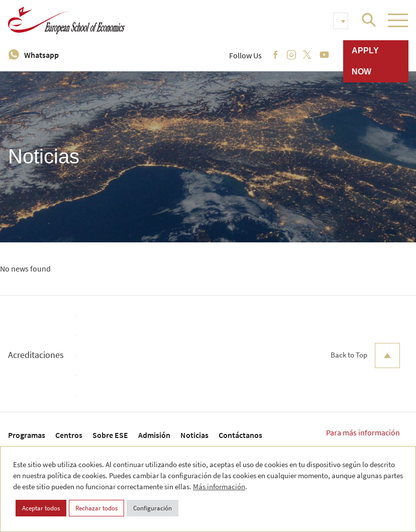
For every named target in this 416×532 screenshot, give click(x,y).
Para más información (363, 432)
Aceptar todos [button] (41, 508)
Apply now (365, 61)
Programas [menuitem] (27, 435)
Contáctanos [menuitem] (240, 435)
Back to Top (365, 356)
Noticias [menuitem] (194, 435)
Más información (219, 486)
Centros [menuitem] (69, 435)
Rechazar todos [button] (96, 508)
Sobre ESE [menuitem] (110, 435)
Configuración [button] (152, 508)
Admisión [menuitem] (154, 435)
